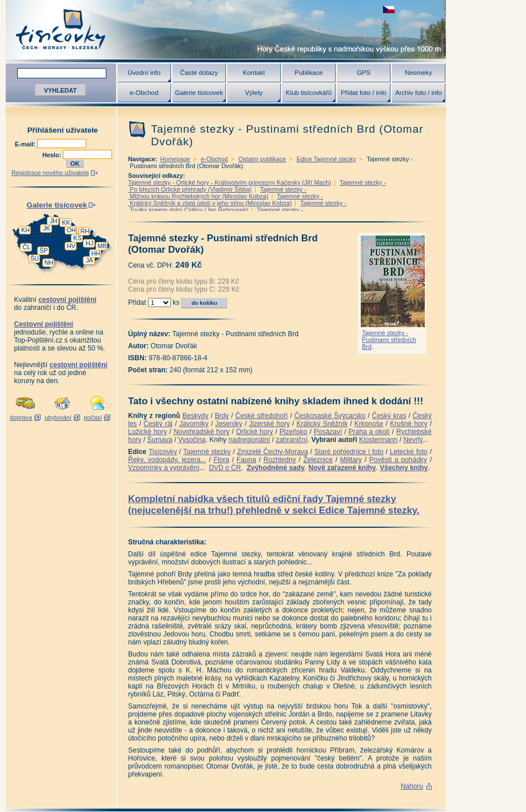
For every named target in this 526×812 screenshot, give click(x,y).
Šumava (160, 440)
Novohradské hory (201, 432)
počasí (93, 417)
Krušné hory (409, 424)
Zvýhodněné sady (275, 468)
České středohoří (262, 416)
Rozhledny (280, 460)
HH (96, 253)
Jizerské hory (269, 424)
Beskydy (195, 416)
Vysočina (192, 440)
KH (25, 230)
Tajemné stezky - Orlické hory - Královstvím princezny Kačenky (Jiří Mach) (230, 182)
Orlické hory (255, 432)
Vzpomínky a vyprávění (164, 468)
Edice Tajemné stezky (326, 159)
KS (77, 238)
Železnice (318, 460)
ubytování (58, 417)
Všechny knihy (404, 468)
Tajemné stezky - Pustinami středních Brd (389, 340)
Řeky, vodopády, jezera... (167, 460)
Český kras (389, 416)
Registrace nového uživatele (50, 173)
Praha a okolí (369, 432)
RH (85, 231)
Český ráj (158, 424)
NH (49, 262)
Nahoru (412, 786)
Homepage (175, 159)
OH (71, 230)
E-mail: (26, 144)
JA (89, 260)
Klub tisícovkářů (309, 93)
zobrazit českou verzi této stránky (389, 9)
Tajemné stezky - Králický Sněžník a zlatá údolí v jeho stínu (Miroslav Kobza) (226, 200)
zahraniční (291, 440)
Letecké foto (409, 452)
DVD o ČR (225, 468)
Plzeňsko (294, 432)
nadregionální (250, 440)
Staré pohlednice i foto (349, 452)
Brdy (222, 416)
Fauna (246, 460)
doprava (21, 417)
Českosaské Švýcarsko (330, 416)
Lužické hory (148, 432)
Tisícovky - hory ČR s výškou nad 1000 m (226, 29)
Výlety (254, 93)
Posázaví (328, 432)
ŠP (43, 250)
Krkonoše (369, 424)
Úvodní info (144, 73)
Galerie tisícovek (199, 93)
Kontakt (254, 73)
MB (102, 246)
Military (351, 460)
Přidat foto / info (364, 93)
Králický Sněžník (322, 424)
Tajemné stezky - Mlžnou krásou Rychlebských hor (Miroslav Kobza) (217, 193)
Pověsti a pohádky (398, 460)
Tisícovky (163, 452)
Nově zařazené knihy (342, 468)
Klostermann (378, 440)
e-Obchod (144, 93)
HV (71, 246)
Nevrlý (413, 440)
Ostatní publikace (262, 159)
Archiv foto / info (419, 93)
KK (66, 222)
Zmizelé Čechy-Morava (273, 452)
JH (53, 221)
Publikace (308, 73)
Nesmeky (418, 73)
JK (47, 228)
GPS (364, 73)
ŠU (35, 258)
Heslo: (53, 155)
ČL (27, 247)
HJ (89, 243)
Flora (222, 460)
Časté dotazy (199, 73)
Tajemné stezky (207, 452)
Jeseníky (228, 424)
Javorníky (194, 424)
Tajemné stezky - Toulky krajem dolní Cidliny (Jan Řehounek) (237, 206)
